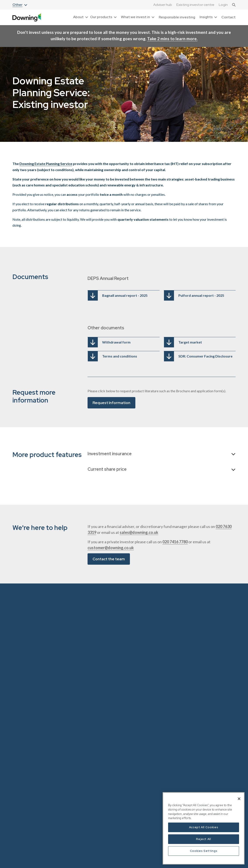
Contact (228, 17)
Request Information (111, 403)
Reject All (204, 839)
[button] (20, 5)
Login (223, 5)
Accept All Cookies (204, 827)
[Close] (239, 799)
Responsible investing (177, 17)
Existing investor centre (195, 5)
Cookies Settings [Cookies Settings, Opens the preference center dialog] (204, 851)
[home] (27, 17)
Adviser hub (163, 5)
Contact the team (109, 559)
